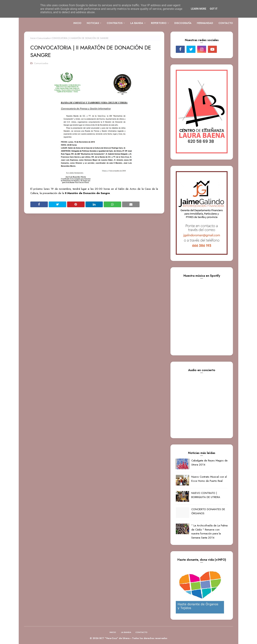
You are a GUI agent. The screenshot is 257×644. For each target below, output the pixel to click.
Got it (214, 9)
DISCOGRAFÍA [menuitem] (183, 23)
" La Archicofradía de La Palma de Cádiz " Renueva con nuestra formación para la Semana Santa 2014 (209, 532)
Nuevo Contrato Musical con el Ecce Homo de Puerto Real (209, 479)
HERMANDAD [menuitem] (205, 23)
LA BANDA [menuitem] (137, 23)
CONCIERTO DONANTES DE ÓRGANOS (208, 511)
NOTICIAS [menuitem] (93, 23)
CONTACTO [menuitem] (226, 23)
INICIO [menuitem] (77, 23)
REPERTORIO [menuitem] (159, 23)
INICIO (113, 632)
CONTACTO (141, 632)
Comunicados (44, 38)
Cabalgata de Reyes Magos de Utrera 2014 (209, 463)
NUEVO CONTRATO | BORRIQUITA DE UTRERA (206, 495)
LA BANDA (126, 632)
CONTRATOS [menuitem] (115, 23)
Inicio (33, 38)
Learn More (198, 9)
